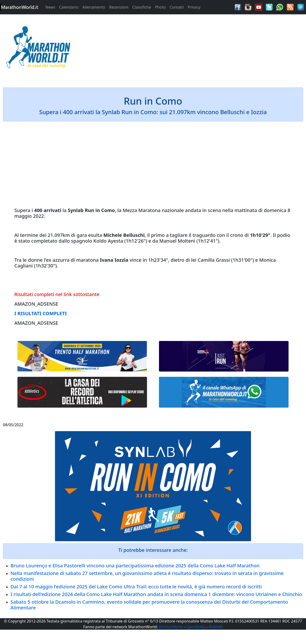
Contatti (177, 7)
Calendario (69, 7)
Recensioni (119, 7)
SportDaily (196, 627)
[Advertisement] (191, 49)
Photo (160, 7)
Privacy (194, 7)
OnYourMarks (171, 627)
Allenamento (94, 7)
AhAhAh (216, 627)
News (50, 7)
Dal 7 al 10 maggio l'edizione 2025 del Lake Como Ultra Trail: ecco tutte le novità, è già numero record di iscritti (136, 587)
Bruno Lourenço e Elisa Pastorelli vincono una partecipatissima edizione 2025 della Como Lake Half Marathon (135, 566)
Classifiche (142, 7)
